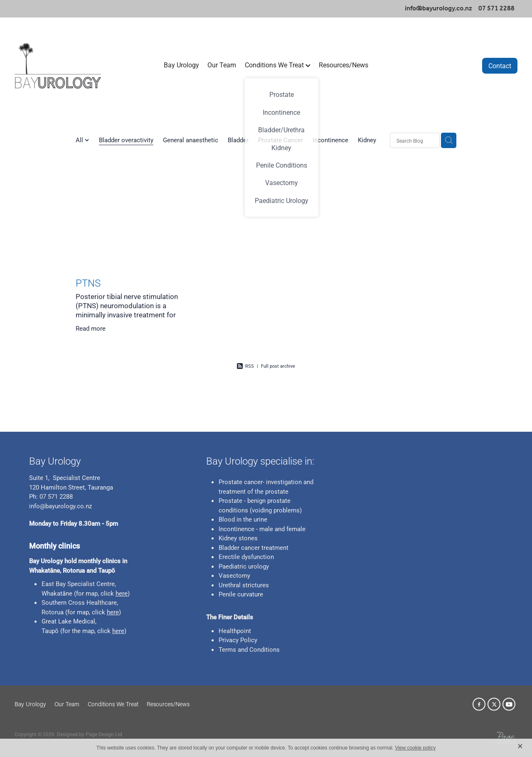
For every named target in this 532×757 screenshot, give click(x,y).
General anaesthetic (191, 140)
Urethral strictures (244, 585)
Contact (500, 66)
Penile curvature (241, 594)
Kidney (367, 140)
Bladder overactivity (126, 140)
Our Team (222, 65)
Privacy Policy (238, 640)
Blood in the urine (243, 519)
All (80, 140)
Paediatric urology (244, 566)
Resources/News (344, 65)
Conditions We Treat (278, 65)
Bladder (238, 140)
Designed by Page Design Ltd (90, 734)
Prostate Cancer (281, 140)
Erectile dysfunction (246, 557)
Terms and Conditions (249, 649)
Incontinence (330, 140)
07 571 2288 (55, 496)
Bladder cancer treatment (254, 547)
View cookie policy (415, 748)
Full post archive (278, 366)
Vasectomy (234, 575)
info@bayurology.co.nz (438, 9)
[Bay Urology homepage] (65, 66)
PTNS (88, 283)
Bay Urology (181, 65)
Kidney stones (238, 538)
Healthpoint (235, 631)
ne (69, 593)
